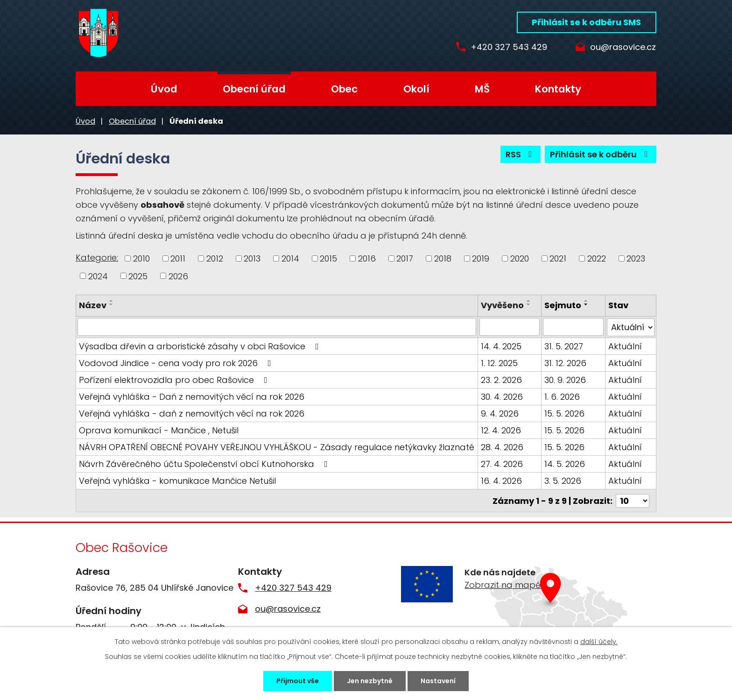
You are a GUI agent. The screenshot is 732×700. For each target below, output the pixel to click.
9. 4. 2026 (500, 413)
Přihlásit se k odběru (601, 154)
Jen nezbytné (370, 681)
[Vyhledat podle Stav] (631, 327)
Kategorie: (97, 258)
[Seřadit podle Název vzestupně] (112, 301)
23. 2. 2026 (501, 379)
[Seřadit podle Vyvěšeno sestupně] (529, 304)
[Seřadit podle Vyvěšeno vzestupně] (529, 301)
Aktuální (625, 346)
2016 (367, 258)
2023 (636, 258)
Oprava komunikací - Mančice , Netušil (159, 430)
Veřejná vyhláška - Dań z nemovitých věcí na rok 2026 (192, 396)
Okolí (416, 89)
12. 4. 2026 (501, 430)
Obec (344, 89)
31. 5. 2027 (564, 346)
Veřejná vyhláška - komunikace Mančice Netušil (177, 480)
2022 (597, 258)
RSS (521, 154)
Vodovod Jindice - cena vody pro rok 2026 (177, 363)
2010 (141, 258)
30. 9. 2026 (566, 379)
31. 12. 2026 (566, 363)
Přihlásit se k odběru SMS (586, 22)
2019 (481, 258)
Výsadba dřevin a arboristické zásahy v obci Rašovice (201, 346)
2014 (290, 258)
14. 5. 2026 (565, 463)
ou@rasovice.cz (623, 47)
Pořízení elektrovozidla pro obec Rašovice (175, 379)
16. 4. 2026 (501, 480)
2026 (178, 276)
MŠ (482, 89)
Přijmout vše (298, 681)
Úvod (164, 89)
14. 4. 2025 (501, 346)
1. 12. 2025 (499, 363)
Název (93, 305)
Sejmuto (563, 305)
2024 (98, 276)
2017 (405, 258)
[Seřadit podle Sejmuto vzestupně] (587, 301)
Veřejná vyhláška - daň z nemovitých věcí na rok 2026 (192, 413)
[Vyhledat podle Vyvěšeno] (510, 327)
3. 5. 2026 (563, 480)
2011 (178, 258)
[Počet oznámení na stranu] (633, 500)
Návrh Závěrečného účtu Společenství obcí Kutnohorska (205, 463)
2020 (520, 258)
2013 (252, 258)
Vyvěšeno (502, 305)
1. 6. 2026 (563, 396)
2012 (215, 258)
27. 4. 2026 (502, 463)
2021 (558, 258)
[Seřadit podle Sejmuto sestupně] (587, 304)
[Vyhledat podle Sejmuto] (574, 327)
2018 (443, 258)
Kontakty (558, 89)
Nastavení (438, 681)
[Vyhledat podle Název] (277, 327)
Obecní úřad (254, 89)
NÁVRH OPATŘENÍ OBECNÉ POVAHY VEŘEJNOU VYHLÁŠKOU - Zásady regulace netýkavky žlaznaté (277, 447)
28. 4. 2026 (502, 447)
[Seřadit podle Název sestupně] (112, 304)
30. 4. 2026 (502, 396)
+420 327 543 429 (509, 47)
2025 (138, 276)
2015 (328, 258)
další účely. (599, 642)
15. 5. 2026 (565, 413)
